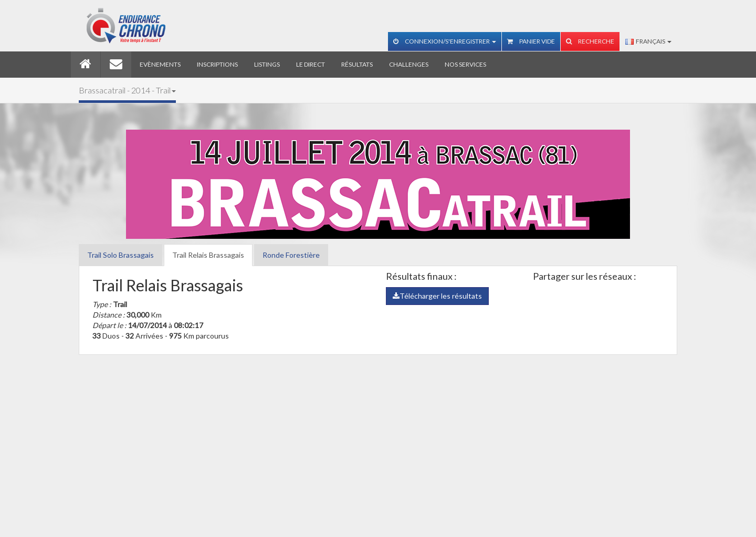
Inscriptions (217, 64)
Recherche (590, 41)
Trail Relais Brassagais (208, 255)
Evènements (160, 64)
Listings (267, 64)
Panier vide (531, 41)
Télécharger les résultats (437, 296)
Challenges (409, 64)
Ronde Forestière (291, 255)
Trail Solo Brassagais (120, 255)
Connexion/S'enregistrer (445, 41)
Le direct (311, 64)
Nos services (465, 64)
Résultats (357, 64)
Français (648, 41)
